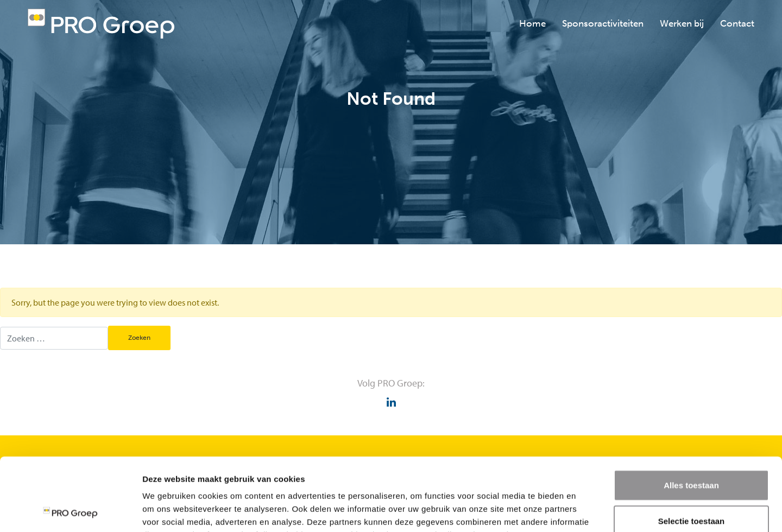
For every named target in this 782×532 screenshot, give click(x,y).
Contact (737, 23)
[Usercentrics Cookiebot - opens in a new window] (70, 511)
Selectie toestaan (692, 452)
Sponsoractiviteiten (603, 23)
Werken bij (682, 23)
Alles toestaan (691, 417)
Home (532, 23)
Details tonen (587, 511)
